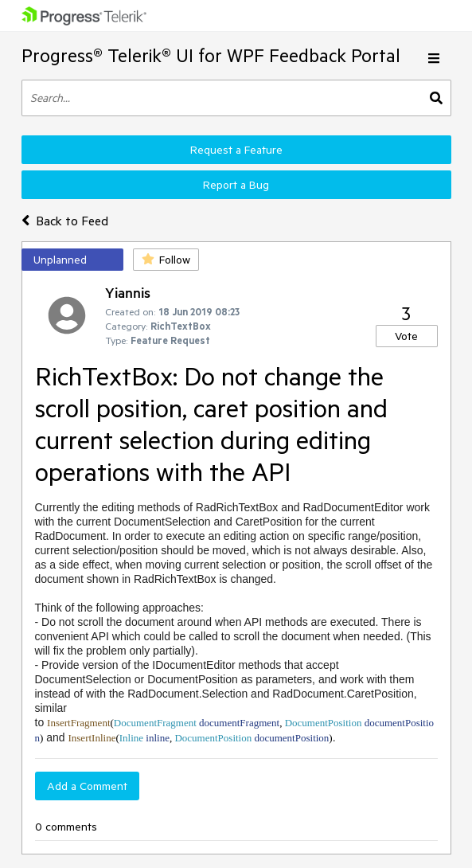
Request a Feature (236, 150)
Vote (406, 336)
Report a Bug (236, 185)
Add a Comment (87, 786)
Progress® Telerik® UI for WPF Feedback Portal (211, 55)
